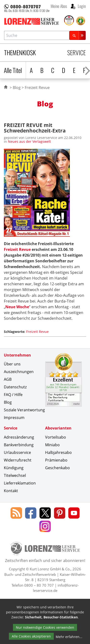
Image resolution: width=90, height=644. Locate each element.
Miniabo (52, 445)
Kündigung (14, 468)
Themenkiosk (20, 52)
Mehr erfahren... (69, 637)
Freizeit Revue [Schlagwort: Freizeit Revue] (37, 332)
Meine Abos (59, 6)
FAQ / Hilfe (13, 395)
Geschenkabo (57, 468)
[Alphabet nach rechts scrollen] (87, 70)
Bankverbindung (19, 445)
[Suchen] (78, 35)
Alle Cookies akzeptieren (31, 636)
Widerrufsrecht (18, 460)
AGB (8, 379)
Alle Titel (13, 70)
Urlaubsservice (17, 452)
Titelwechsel (15, 475)
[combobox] (37, 35)
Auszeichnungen (19, 372)
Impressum (14, 418)
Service (76, 52)
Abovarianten (58, 428)
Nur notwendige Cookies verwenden (45, 627)
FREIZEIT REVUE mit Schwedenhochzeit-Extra (35, 128)
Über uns (12, 364)
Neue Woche (17, 307)
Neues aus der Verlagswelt (29, 141)
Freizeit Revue (17, 249)
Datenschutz (15, 387)
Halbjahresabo (58, 452)
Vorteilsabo (56, 437)
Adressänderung (19, 437)
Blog (17, 88)
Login (81, 6)
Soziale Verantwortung (24, 410)
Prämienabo (56, 460)
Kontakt (11, 491)
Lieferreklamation (20, 483)
